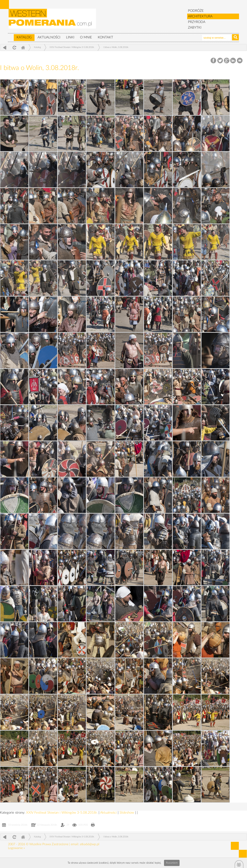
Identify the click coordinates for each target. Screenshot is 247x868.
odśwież (14, 47)
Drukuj (93, 825)
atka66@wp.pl (90, 844)
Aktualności (49, 37)
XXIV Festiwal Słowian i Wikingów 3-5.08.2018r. (72, 47)
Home (23, 47)
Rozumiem (172, 863)
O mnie (86, 37)
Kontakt (105, 37)
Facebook (214, 61)
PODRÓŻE (196, 11)
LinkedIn (233, 61)
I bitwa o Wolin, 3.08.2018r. (116, 47)
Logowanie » (16, 848)
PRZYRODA (197, 22)
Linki (70, 37)
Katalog (24, 37)
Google (227, 61)
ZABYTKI (195, 27)
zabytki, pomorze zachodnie (52, 21)
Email (240, 61)
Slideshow (127, 813)
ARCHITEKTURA (200, 16)
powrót (5, 47)
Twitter (220, 61)
